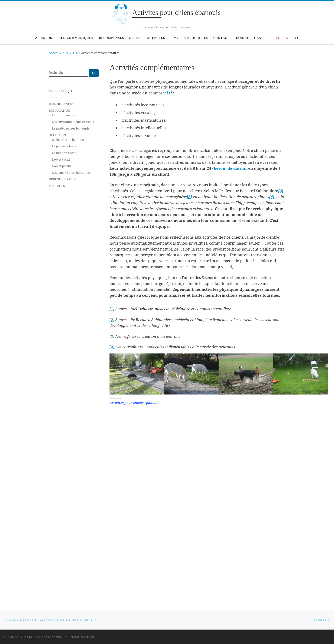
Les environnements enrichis (73, 122)
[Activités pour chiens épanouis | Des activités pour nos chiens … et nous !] (121, 13)
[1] (169, 93)
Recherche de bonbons (68, 140)
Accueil (54, 53)
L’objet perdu (61, 166)
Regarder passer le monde (71, 128)
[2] (281, 191)
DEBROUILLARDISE (63, 179)
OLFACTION (57, 135)
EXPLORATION (59, 110)
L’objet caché (61, 159)
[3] (112, 336)
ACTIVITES (70, 53)
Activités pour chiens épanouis (38, 460)
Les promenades (64, 115)
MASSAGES (57, 186)
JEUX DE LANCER (61, 104)
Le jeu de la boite (64, 146)
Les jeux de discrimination (71, 173)
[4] (112, 347)
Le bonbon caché (64, 153)
